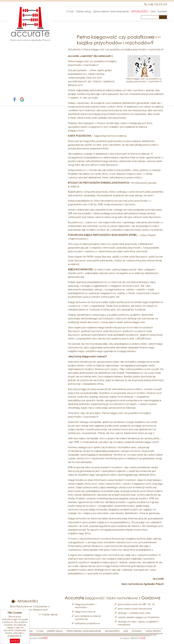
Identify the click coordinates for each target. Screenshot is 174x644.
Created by (38, 638)
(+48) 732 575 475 (157, 4)
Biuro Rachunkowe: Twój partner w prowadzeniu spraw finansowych (30, 608)
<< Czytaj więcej (48, 614)
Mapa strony (153, 631)
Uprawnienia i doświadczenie (111, 11)
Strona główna (61, 11)
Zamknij (15, 641)
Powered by (133, 638)
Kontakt (162, 11)
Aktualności (140, 11)
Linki (153, 11)
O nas (70, 11)
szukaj (164, 17)
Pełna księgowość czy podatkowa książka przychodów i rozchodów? (124, 49)
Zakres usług (83, 11)
